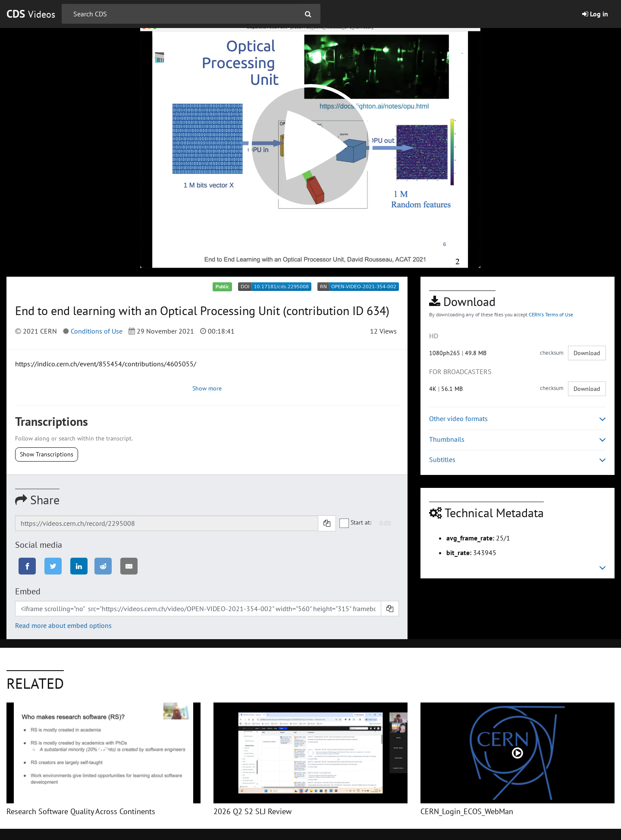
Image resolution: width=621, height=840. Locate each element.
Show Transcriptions (47, 454)
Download (587, 353)
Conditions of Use (97, 331)
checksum (552, 353)
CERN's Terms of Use (551, 314)
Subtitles (517, 460)
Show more (207, 388)
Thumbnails (517, 439)
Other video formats (517, 419)
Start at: (356, 523)
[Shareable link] (167, 523)
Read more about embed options (63, 625)
